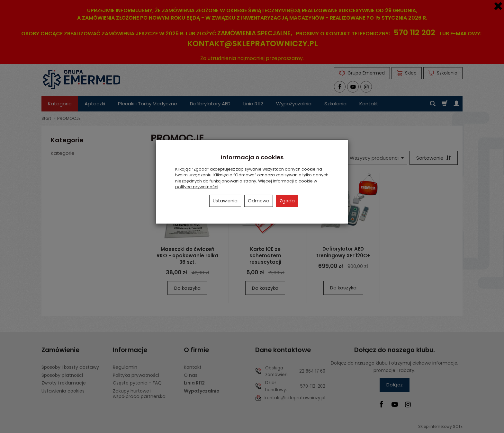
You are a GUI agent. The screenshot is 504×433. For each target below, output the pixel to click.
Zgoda (287, 201)
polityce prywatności (197, 187)
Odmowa (259, 201)
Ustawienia (225, 201)
